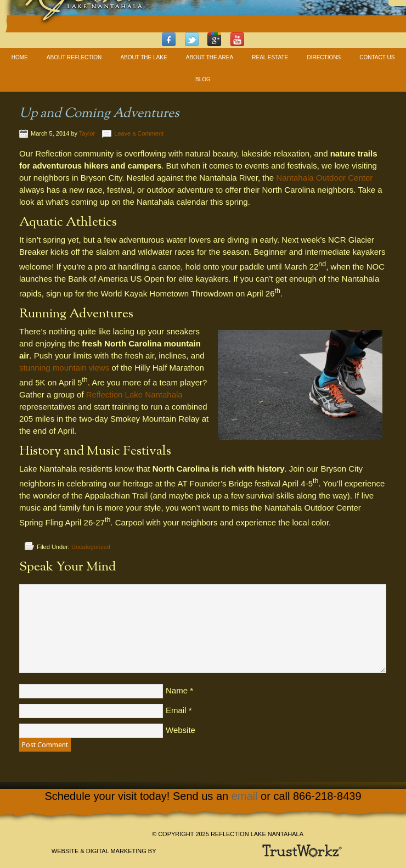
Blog (203, 79)
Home (20, 57)
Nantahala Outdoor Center (324, 178)
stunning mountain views (64, 368)
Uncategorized (91, 547)
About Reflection (74, 57)
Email (176, 710)
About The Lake (143, 57)
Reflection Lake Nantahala (134, 394)
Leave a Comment (139, 133)
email (245, 796)
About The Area (210, 57)
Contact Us (377, 57)
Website (181, 730)
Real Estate (270, 57)
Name (177, 690)
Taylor (87, 133)
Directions (324, 57)
